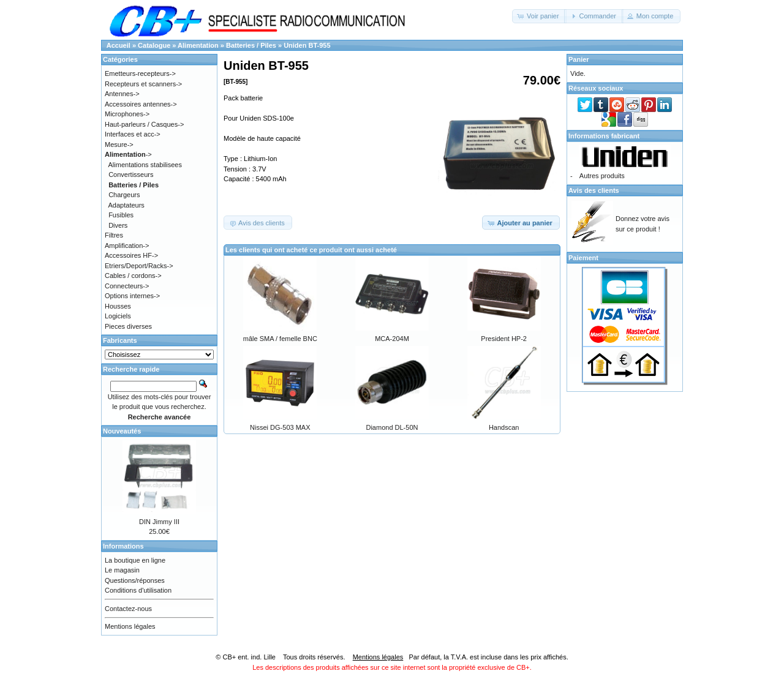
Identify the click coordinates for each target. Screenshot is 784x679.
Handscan (504, 427)
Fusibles (121, 215)
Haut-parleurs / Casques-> (144, 124)
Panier (579, 59)
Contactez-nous (128, 609)
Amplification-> (127, 246)
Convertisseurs (131, 174)
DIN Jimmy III (159, 522)
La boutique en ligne (135, 560)
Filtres (114, 235)
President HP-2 (504, 339)
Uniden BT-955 (307, 45)
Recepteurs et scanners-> (143, 84)
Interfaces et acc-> (133, 134)
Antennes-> (122, 94)
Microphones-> (127, 114)
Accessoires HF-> (131, 255)
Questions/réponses (135, 580)
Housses (118, 306)
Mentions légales (130, 626)
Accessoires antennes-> (141, 104)
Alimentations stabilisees (145, 165)
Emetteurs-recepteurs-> (140, 73)
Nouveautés (122, 431)
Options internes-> (132, 296)
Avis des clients (594, 190)
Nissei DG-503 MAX (280, 427)
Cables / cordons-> (133, 276)
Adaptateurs (126, 205)
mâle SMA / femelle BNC (280, 339)
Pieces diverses (128, 326)
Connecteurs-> (127, 286)
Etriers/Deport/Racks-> (139, 266)
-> (128, 154)
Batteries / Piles (251, 45)
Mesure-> (119, 144)
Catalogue (154, 45)
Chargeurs (124, 195)
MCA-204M (392, 339)
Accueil (119, 45)
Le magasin (122, 570)
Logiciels (118, 316)
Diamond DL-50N (392, 427)
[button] (539, 16)
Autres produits (602, 176)
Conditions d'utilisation (138, 590)
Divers (118, 225)
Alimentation (198, 45)
